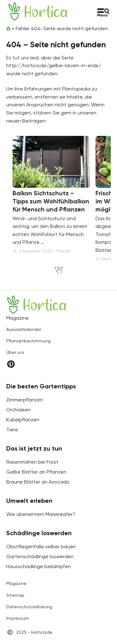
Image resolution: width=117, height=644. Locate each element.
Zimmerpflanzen (25, 400)
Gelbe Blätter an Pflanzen (36, 472)
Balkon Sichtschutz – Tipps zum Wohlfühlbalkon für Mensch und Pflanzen (51, 201)
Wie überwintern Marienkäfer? (41, 514)
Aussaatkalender (24, 329)
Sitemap (15, 595)
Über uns (15, 352)
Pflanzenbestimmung (28, 341)
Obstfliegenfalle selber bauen (41, 547)
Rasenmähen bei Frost (32, 462)
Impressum (18, 618)
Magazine (16, 583)
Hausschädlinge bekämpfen (39, 566)
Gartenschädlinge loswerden (40, 556)
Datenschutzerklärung (29, 607)
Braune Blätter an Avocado (38, 482)
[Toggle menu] (103, 12)
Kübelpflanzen (23, 420)
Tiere (12, 430)
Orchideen (18, 410)
